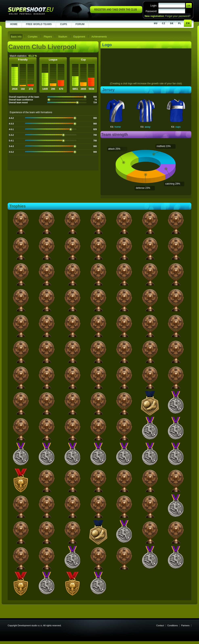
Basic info (16, 37)
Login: (154, 6)
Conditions (173, 625)
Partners (185, 625)
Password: (151, 11)
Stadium (63, 37)
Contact (160, 625)
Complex (33, 37)
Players (48, 37)
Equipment (79, 37)
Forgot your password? (178, 16)
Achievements (99, 37)
